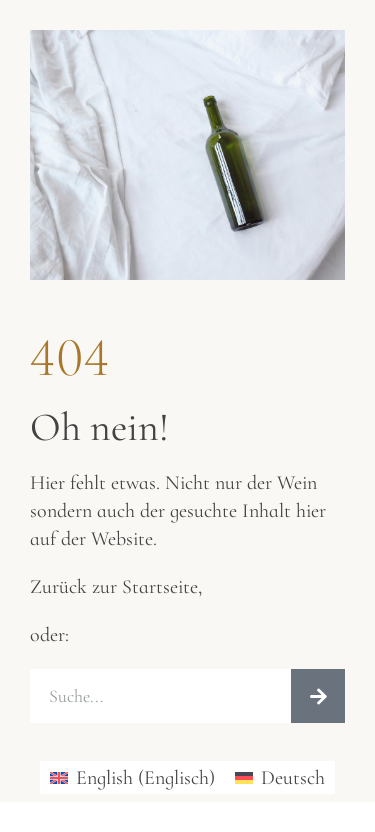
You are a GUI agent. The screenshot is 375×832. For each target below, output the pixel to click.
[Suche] (318, 696)
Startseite (160, 587)
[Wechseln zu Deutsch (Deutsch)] (280, 777)
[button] (36, 796)
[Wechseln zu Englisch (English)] (132, 777)
